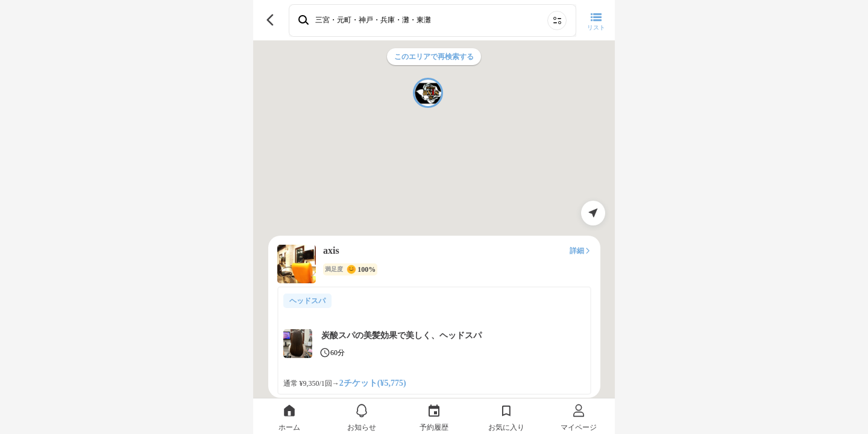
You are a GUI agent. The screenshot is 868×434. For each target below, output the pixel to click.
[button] (428, 93)
